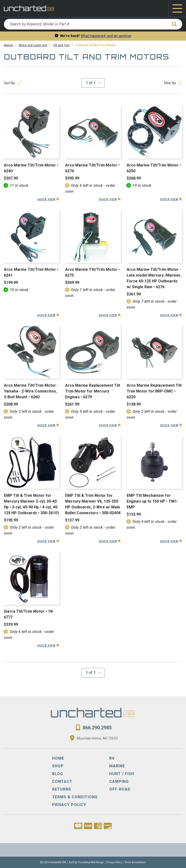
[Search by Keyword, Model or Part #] (86, 24)
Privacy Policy (114, 862)
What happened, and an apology (106, 36)
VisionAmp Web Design (91, 862)
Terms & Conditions (135, 862)
